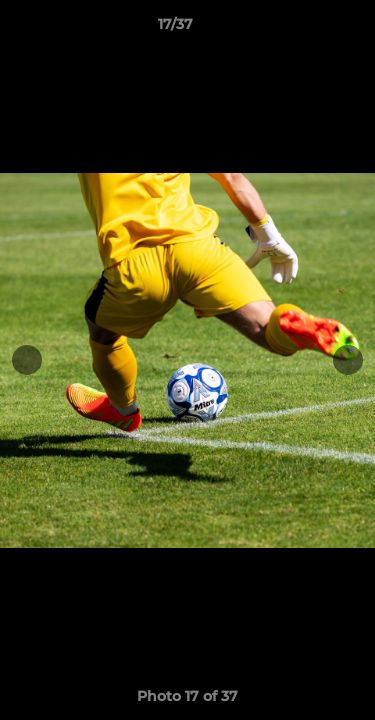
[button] (303, 29)
